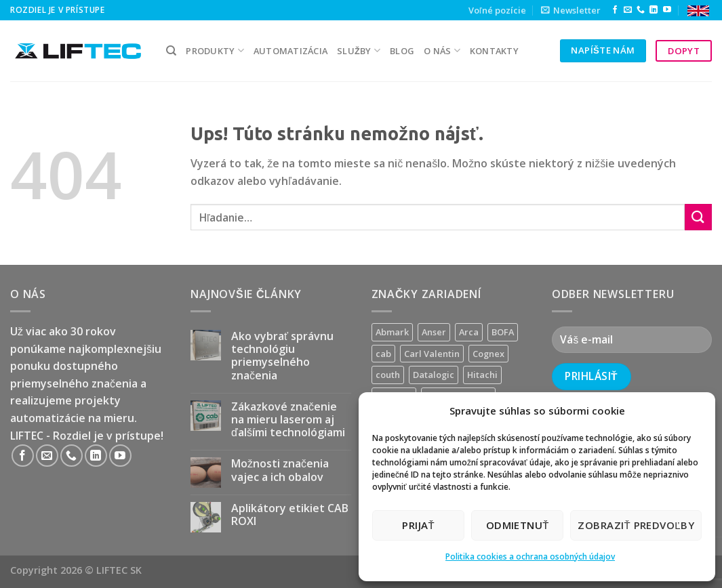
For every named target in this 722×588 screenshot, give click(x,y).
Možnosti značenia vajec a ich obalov (280, 470)
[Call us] (641, 10)
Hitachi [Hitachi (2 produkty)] (482, 375)
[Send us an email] (628, 10)
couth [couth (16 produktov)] (388, 375)
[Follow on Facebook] (615, 10)
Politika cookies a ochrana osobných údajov (530, 556)
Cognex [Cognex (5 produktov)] (488, 354)
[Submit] (698, 217)
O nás (442, 50)
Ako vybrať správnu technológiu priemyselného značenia (282, 356)
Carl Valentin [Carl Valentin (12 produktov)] (432, 354)
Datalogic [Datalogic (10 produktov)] (434, 375)
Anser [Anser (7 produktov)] (434, 332)
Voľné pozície (497, 10)
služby (359, 50)
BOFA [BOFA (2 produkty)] (503, 332)
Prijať (418, 525)
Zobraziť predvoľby (636, 525)
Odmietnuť (518, 525)
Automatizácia (290, 51)
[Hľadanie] (171, 51)
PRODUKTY (215, 50)
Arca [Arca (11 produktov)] (469, 332)
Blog (402, 51)
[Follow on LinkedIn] (654, 10)
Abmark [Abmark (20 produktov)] (392, 332)
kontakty (494, 51)
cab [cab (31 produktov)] (383, 354)
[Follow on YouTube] (667, 10)
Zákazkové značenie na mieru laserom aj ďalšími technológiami (288, 420)
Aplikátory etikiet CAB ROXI (290, 515)
